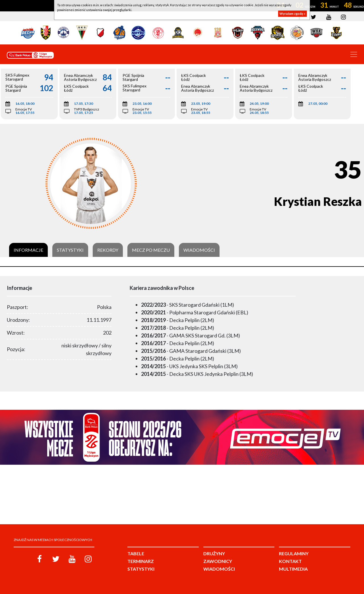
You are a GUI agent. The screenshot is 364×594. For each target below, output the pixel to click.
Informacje (28, 250)
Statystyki (70, 250)
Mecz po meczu (151, 250)
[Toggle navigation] (354, 54)
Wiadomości (199, 250)
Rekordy (108, 250)
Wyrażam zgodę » (292, 14)
